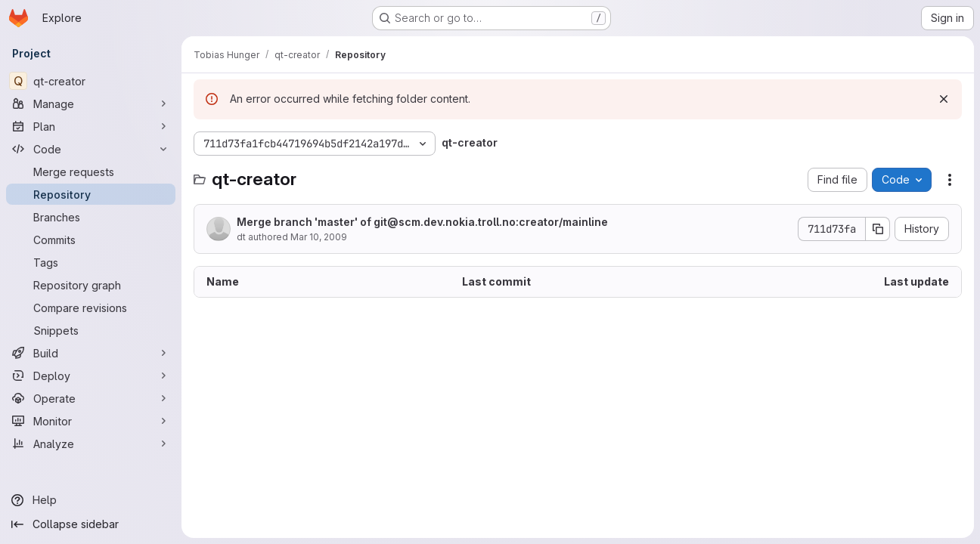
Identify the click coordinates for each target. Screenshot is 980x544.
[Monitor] (91, 421)
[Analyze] (91, 444)
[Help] (91, 500)
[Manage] (91, 104)
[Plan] (91, 126)
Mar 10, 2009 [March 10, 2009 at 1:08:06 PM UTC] (319, 237)
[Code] (91, 149)
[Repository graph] (91, 285)
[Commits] (91, 240)
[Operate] (91, 398)
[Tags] (91, 262)
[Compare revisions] (91, 308)
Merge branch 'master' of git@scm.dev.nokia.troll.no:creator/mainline (422, 222)
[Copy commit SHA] (878, 229)
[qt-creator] (91, 81)
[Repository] (91, 194)
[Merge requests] (91, 172)
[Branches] (91, 217)
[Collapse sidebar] (91, 524)
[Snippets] (91, 330)
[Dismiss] (944, 99)
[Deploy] (91, 376)
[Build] (91, 353)
